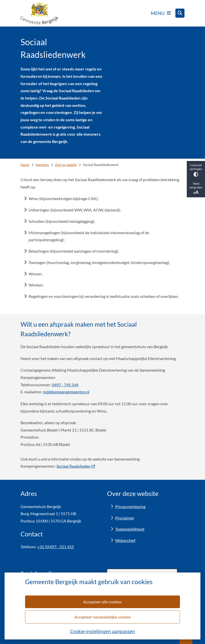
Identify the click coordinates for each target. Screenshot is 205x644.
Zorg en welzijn (66, 165)
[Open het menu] (161, 13)
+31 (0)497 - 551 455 (56, 547)
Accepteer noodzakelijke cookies (102, 617)
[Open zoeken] (180, 13)
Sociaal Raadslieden (76, 466)
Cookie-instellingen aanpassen (102, 631)
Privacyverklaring (130, 506)
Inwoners (42, 165)
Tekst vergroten (196, 188)
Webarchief (125, 540)
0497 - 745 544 (65, 385)
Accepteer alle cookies (102, 602)
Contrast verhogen (196, 170)
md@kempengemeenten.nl (66, 392)
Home (25, 165)
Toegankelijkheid (130, 529)
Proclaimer (125, 518)
